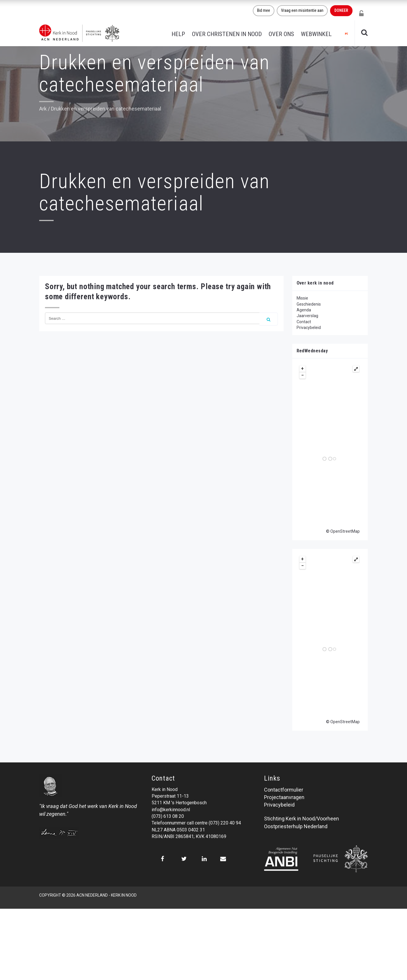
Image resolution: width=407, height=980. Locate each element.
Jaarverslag (307, 316)
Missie (302, 298)
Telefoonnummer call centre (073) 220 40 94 (196, 823)
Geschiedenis (309, 304)
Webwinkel (316, 34)
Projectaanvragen (284, 797)
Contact (304, 322)
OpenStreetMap (345, 531)
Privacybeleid (309, 328)
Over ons (281, 34)
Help (178, 34)
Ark (43, 109)
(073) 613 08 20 (168, 816)
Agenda (304, 310)
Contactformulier (284, 790)
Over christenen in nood (227, 34)
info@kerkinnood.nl (171, 810)
